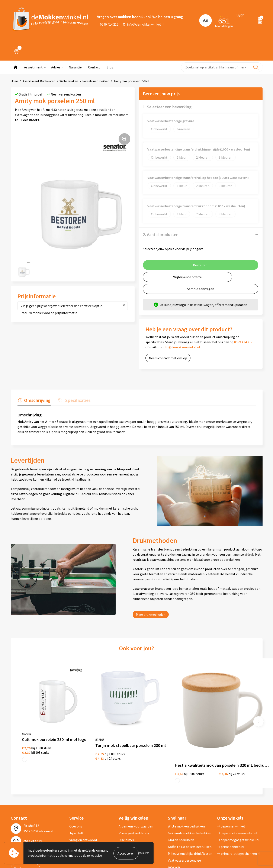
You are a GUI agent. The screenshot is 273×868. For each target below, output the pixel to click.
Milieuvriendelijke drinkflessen (190, 817)
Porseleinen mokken (96, 81)
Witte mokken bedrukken (186, 790)
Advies (56, 67)
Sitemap (76, 811)
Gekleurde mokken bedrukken (190, 797)
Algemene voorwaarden (136, 790)
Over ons (76, 790)
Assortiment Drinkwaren (39, 81)
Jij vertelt (76, 797)
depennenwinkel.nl (233, 790)
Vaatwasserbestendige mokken (184, 827)
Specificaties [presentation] (76, 400)
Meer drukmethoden (151, 614)
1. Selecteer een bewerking (167, 107)
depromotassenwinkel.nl (237, 797)
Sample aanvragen (201, 289)
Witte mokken (69, 81)
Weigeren (144, 853)
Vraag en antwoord (83, 804)
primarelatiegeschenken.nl (239, 817)
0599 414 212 (108, 24)
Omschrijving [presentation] (37, 400)
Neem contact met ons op (168, 358)
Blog (110, 67)
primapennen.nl (231, 811)
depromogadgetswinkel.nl (238, 804)
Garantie (75, 67)
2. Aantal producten (161, 234)
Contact (94, 67)
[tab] (34, 401)
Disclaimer (126, 804)
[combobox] (222, 67)
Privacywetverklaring (134, 797)
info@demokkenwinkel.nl (144, 24)
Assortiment (33, 67)
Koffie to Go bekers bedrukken (190, 811)
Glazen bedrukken (181, 804)
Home (15, 81)
